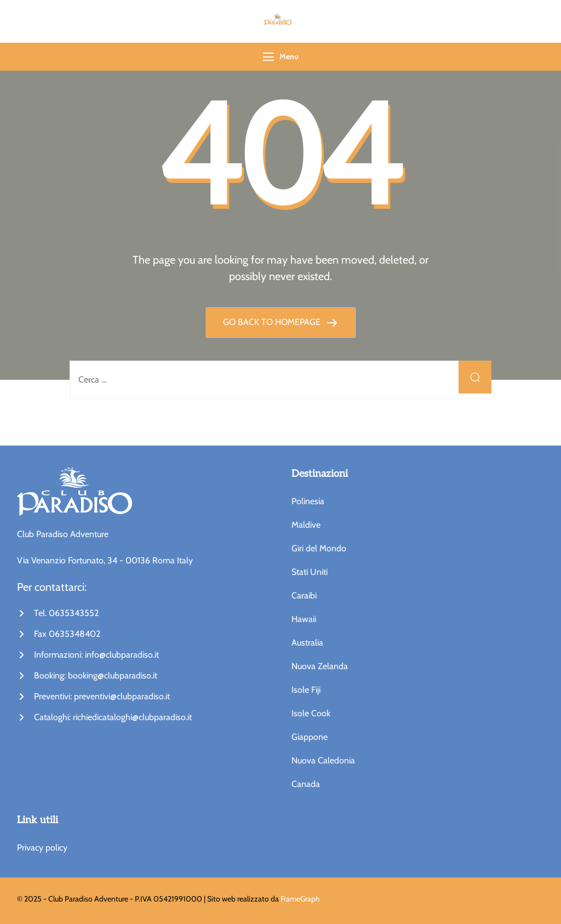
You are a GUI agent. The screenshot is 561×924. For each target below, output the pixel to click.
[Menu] (268, 57)
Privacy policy (42, 848)
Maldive (306, 525)
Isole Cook (311, 713)
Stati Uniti (310, 572)
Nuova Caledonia (323, 760)
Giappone (310, 737)
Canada (306, 784)
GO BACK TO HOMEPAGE (273, 322)
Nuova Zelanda (320, 666)
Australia (307, 643)
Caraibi (304, 595)
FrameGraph (300, 899)
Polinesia (308, 501)
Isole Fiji (306, 690)
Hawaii (304, 619)
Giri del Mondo (319, 548)
